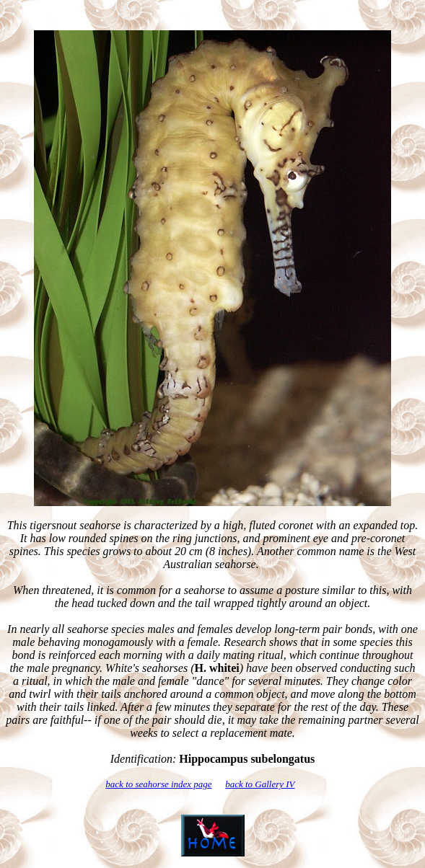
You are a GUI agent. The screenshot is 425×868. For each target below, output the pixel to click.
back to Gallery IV (260, 784)
